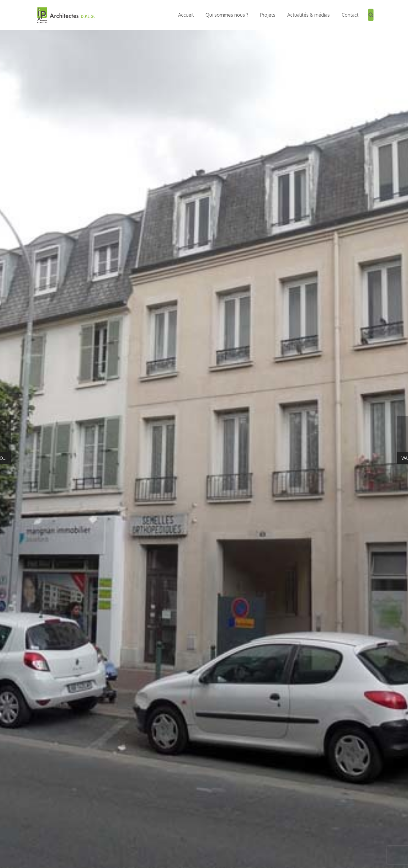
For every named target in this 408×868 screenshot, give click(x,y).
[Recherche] (371, 15)
